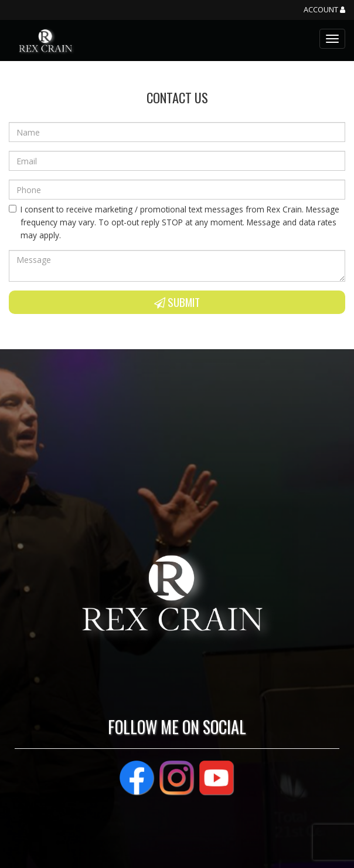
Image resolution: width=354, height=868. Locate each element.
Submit (177, 302)
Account (324, 10)
